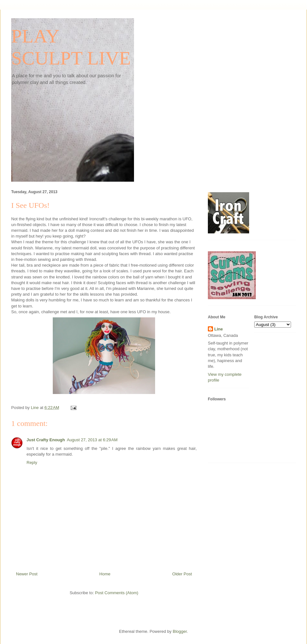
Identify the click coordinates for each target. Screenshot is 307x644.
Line (219, 329)
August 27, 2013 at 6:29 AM (92, 440)
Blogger (180, 631)
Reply (32, 462)
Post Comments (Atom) (117, 593)
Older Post (182, 574)
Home (105, 574)
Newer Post (27, 574)
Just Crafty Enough (46, 440)
